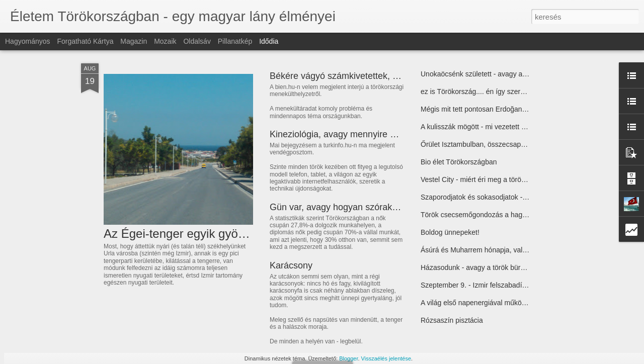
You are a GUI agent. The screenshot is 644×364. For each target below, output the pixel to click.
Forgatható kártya (85, 41)
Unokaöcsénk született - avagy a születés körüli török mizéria (516, 74)
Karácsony (291, 265)
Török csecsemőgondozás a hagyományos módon (499, 215)
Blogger (348, 358)
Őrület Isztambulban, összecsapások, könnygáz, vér (502, 144)
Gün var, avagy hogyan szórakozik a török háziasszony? (383, 207)
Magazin (134, 41)
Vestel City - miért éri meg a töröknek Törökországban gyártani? (520, 179)
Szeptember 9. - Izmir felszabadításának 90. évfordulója (508, 285)
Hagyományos (28, 41)
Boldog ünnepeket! (450, 232)
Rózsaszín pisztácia (452, 320)
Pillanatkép (235, 41)
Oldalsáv (197, 41)
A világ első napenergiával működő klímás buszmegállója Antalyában (528, 303)
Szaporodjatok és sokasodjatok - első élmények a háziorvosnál (519, 197)
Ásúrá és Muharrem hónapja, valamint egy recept (498, 250)
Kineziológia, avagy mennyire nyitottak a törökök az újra (381, 134)
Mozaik (165, 41)
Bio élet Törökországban (459, 162)
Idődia (269, 41)
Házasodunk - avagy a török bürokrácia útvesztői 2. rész (508, 267)
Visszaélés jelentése (386, 358)
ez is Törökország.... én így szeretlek (478, 92)
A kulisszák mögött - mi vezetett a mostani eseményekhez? (513, 127)
